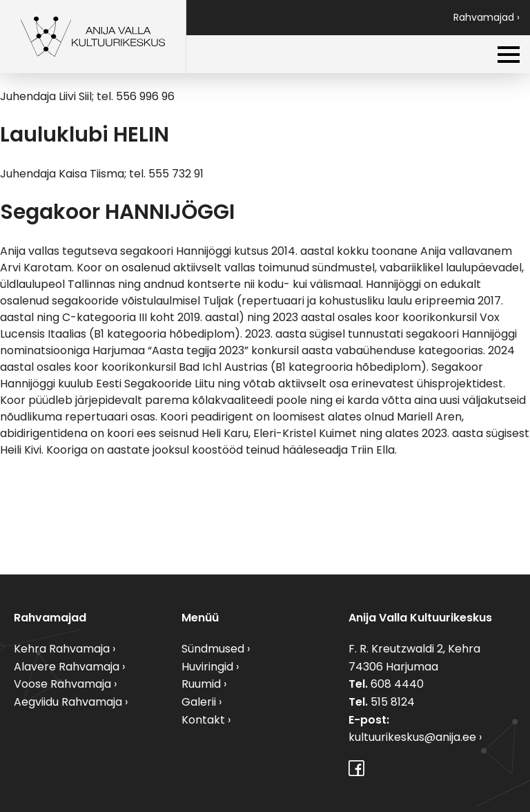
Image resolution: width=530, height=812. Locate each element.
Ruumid (201, 684)
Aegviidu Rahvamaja (68, 702)
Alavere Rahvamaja (67, 667)
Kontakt (203, 720)
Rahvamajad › (487, 17)
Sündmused (213, 649)
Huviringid (207, 667)
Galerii (199, 702)
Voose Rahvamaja (62, 684)
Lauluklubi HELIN (85, 135)
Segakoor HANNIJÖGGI (117, 212)
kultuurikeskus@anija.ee (412, 737)
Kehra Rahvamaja (62, 649)
